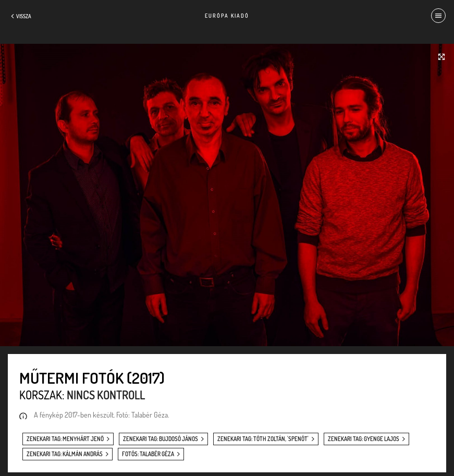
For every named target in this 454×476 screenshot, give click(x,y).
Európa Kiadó (227, 16)
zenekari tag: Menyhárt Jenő (65, 439)
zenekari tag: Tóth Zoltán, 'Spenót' (263, 439)
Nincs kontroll (106, 395)
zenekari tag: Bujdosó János (161, 439)
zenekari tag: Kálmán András (65, 454)
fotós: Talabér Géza (148, 454)
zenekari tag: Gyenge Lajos (364, 439)
